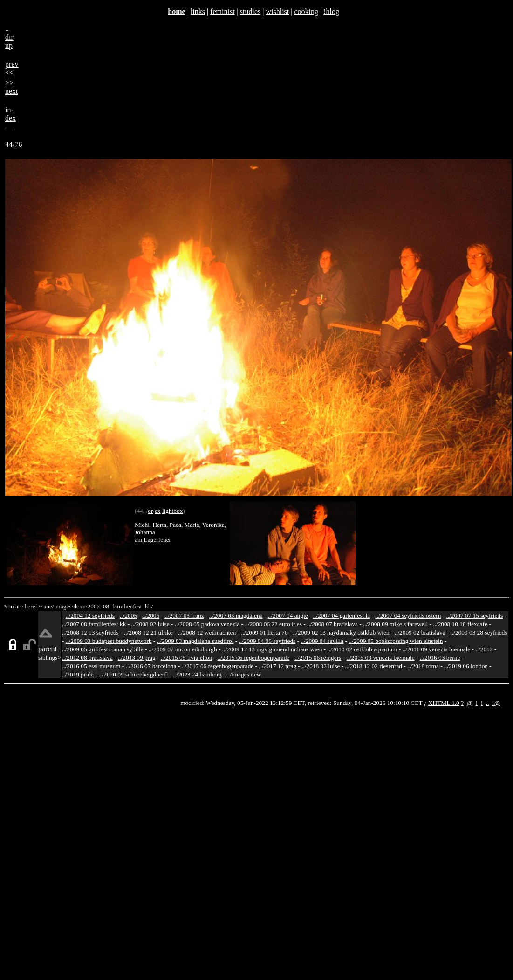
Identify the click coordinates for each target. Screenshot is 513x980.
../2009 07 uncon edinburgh (183, 649)
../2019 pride (78, 674)
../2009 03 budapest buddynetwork (109, 641)
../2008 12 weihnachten (207, 632)
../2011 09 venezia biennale (437, 649)
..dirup (9, 37)
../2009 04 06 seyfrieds (267, 641)
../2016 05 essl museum (91, 666)
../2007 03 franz (184, 616)
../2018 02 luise (321, 666)
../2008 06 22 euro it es (273, 624)
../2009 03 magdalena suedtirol (195, 641)
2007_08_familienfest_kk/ (120, 606)
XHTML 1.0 (444, 703)
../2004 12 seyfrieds (90, 616)
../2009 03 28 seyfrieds (479, 632)
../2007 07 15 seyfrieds (474, 616)
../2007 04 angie (288, 616)
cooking (306, 11)
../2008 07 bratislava (332, 624)
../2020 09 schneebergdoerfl (133, 674)
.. (488, 703)
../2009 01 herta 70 (264, 632)
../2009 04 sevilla (322, 641)
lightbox (172, 511)
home (176, 11)
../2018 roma (423, 666)
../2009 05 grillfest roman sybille (103, 649)
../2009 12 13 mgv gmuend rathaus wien (272, 649)
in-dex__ (10, 118)
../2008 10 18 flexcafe (460, 624)
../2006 (151, 616)
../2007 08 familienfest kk (94, 624)
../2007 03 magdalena (236, 616)
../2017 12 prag (277, 666)
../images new (244, 674)
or (150, 511)
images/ (64, 606)
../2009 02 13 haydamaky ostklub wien (341, 632)
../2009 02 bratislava (420, 632)
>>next (12, 87)
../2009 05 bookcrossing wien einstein (396, 641)
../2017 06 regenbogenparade (218, 666)
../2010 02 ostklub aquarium (363, 649)
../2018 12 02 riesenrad (373, 666)
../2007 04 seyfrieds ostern (408, 616)
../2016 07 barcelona (151, 666)
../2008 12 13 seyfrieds (90, 632)
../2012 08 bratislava (87, 658)
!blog (331, 11)
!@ (496, 703)
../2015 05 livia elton (187, 658)
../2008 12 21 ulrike (148, 632)
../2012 (484, 649)
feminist (222, 11)
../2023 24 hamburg (198, 674)
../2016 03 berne (440, 658)
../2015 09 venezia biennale (380, 658)
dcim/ (80, 606)
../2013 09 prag (137, 658)
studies (250, 11)
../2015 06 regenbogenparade (254, 658)
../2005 (128, 616)
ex (158, 511)
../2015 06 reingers (318, 658)
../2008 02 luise (150, 624)
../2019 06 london (466, 666)
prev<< (12, 68)
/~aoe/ (46, 606)
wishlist (277, 11)
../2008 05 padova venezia (207, 624)
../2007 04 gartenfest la (342, 616)
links (198, 11)
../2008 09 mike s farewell (395, 624)
